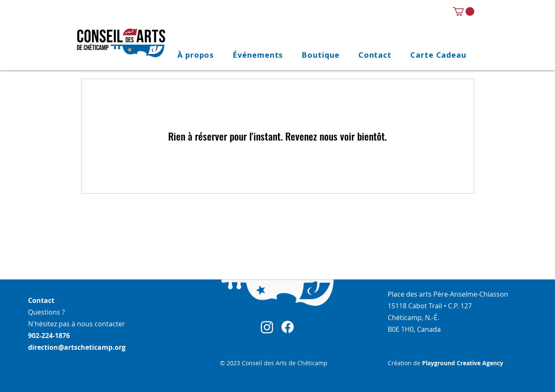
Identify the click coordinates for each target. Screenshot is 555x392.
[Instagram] (267, 327)
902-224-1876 (49, 336)
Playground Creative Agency (463, 363)
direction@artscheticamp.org (77, 347)
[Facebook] (288, 327)
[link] (464, 12)
